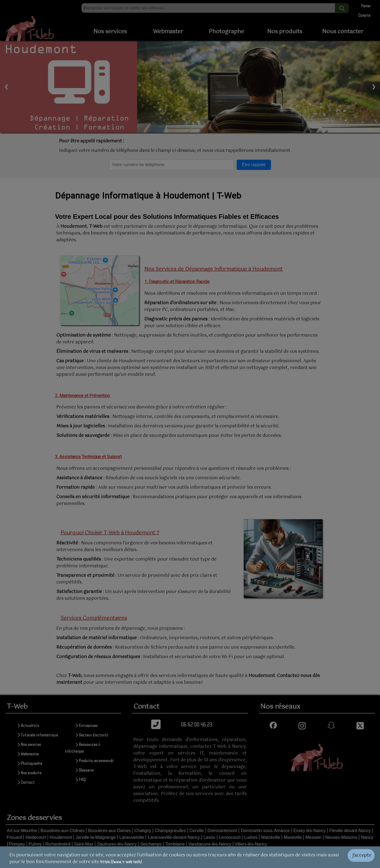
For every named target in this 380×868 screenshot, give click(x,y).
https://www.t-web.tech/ (121, 862)
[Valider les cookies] (364, 857)
